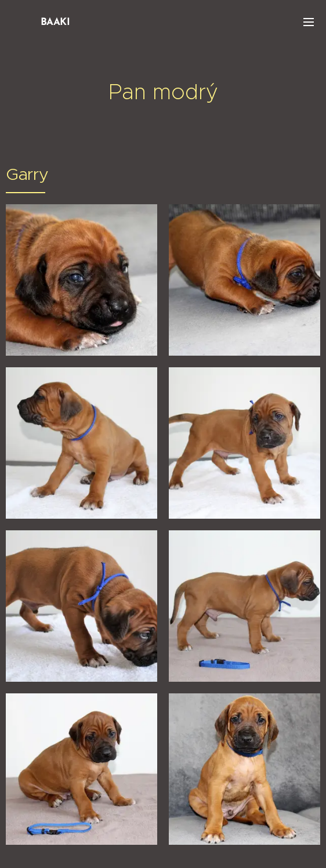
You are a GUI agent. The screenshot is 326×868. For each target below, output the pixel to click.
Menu (309, 22)
